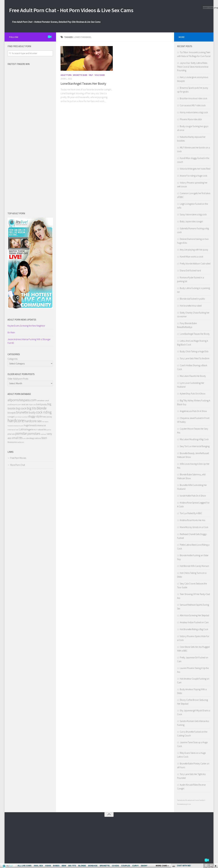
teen (44, 439)
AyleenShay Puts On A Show (193, 394)
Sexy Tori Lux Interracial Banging (195, 447)
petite (49, 431)
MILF (35, 431)
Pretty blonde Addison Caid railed (195, 264)
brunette (22, 413)
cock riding (44, 413)
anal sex (25, 405)
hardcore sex (33, 422)
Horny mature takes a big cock (194, 113)
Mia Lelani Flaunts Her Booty (193, 377)
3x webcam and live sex (192, 801)
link (215, 821)
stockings (30, 439)
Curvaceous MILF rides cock (193, 106)
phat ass (11, 435)
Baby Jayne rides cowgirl (191, 222)
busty (32, 413)
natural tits (42, 430)
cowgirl (11, 418)
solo (24, 439)
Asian (31, 405)
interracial (41, 426)
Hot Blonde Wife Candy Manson (194, 567)
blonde (42, 409)
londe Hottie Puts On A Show (193, 497)
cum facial (18, 418)
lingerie (30, 430)
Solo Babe (100, 76)
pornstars (34, 434)
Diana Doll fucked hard (190, 271)
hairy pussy (47, 418)
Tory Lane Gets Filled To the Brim (195, 359)
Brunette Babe (80, 76)
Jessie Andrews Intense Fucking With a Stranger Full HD (29, 342)
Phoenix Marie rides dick (191, 120)
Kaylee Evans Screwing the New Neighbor (26, 327)
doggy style (35, 417)
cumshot (25, 418)
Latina (22, 430)
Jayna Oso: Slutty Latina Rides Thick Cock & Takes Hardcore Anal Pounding (193, 68)
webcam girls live (186, 805)
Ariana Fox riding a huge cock (194, 177)
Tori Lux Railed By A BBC (191, 514)
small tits (17, 439)
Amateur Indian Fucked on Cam (194, 623)
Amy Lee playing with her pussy (194, 251)
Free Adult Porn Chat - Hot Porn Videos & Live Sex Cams (82, 11)
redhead (44, 435)
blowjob (12, 414)
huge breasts (30, 426)
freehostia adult (182, 801)
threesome (12, 443)
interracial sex (13, 431)
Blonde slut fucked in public (192, 300)
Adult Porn (66, 76)
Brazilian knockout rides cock (194, 99)
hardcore (16, 421)
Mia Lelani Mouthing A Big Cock (194, 440)
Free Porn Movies (18, 459)
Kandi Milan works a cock (192, 257)
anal (47, 401)
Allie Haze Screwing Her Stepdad (194, 616)
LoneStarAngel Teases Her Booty (83, 84)
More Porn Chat (18, 466)
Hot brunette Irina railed (191, 307)
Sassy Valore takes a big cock (193, 215)
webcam (21, 443)
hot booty (45, 422)
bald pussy (42, 405)
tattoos (38, 439)
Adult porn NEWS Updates (22, 321)
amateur (41, 401)
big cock (21, 409)
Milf (91, 76)
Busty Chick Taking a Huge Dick (194, 352)
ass (35, 405)
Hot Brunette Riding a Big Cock (194, 630)
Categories (13, 360)
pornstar (21, 434)
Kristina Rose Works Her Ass (192, 521)
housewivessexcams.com (16, 427)
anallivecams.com (14, 405)
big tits (32, 409)
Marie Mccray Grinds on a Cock (194, 528)
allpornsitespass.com (22, 401)
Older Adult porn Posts (18, 380)
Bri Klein (11, 333)
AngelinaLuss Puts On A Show (193, 412)
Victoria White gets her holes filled (195, 170)
